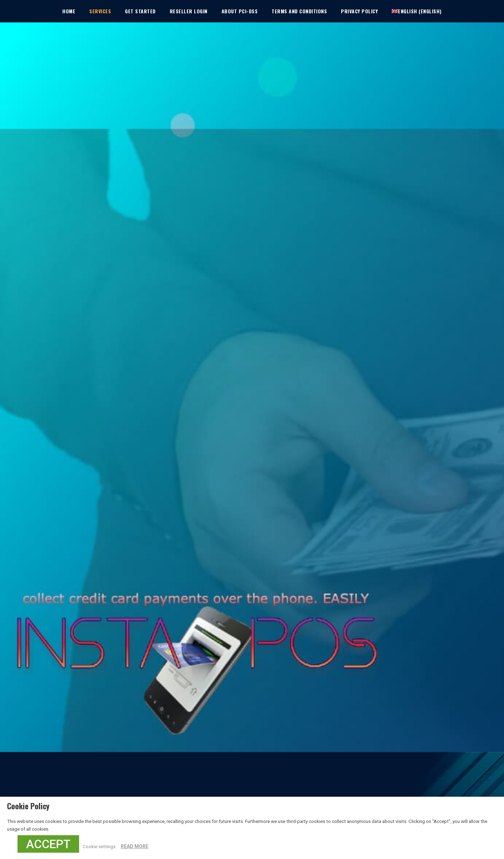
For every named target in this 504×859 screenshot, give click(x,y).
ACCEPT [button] (48, 844)
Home (69, 11)
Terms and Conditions (299, 11)
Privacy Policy (359, 11)
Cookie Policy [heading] (28, 806)
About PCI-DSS (240, 11)
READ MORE (135, 846)
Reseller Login (189, 11)
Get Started (140, 11)
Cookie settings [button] (99, 847)
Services (100, 11)
